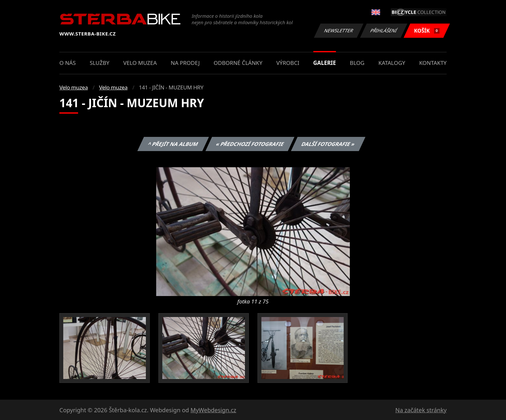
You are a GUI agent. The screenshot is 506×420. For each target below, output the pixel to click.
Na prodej (185, 63)
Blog (357, 63)
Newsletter (339, 31)
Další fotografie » (328, 144)
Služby (100, 63)
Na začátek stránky (421, 410)
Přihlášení (384, 31)
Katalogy (392, 63)
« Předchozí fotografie (250, 144)
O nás (68, 63)
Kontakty (433, 63)
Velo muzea (140, 63)
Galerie (325, 63)
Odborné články (238, 63)
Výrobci (288, 63)
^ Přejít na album (173, 144)
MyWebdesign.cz (213, 410)
